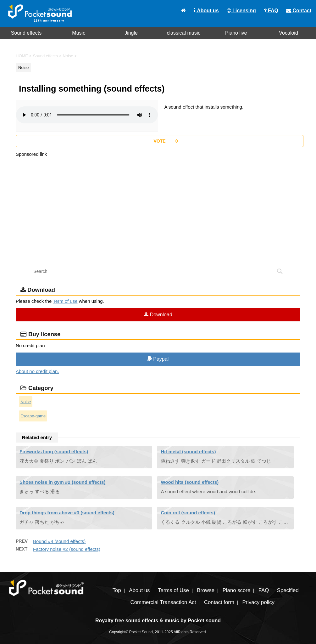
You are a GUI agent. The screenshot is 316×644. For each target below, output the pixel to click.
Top (117, 590)
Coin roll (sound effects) (188, 513)
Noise (26, 402)
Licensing (241, 11)
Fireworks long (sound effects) (54, 452)
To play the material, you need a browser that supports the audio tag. (87, 115)
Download (158, 315)
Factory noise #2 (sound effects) (67, 549)
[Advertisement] (158, 202)
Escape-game (33, 416)
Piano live (236, 33)
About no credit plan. (37, 371)
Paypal (158, 359)
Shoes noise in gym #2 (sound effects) (62, 482)
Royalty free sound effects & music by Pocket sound (158, 621)
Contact (299, 11)
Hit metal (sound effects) (188, 452)
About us (206, 11)
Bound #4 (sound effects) (59, 541)
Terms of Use (173, 590)
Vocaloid (288, 33)
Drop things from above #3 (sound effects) (67, 513)
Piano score (237, 590)
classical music (184, 33)
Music (79, 33)
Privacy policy (258, 602)
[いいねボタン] (160, 141)
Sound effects (26, 33)
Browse (206, 590)
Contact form (219, 602)
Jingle (131, 33)
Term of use (65, 301)
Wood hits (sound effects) (190, 482)
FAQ (271, 11)
